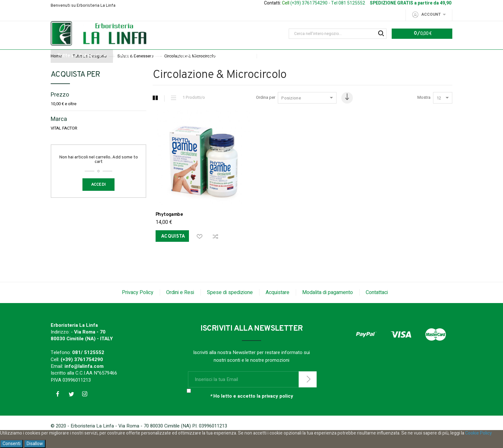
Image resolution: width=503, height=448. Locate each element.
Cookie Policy (478, 433)
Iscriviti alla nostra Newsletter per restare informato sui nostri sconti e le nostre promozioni (251, 368)
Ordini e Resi (180, 304)
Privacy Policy (138, 304)
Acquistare (277, 304)
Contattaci (377, 304)
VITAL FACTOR (64, 142)
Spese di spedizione (230, 304)
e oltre (64, 117)
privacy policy (277, 408)
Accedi (99, 198)
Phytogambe (169, 225)
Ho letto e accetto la (251, 408)
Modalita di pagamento (328, 304)
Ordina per (262, 111)
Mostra (424, 111)
